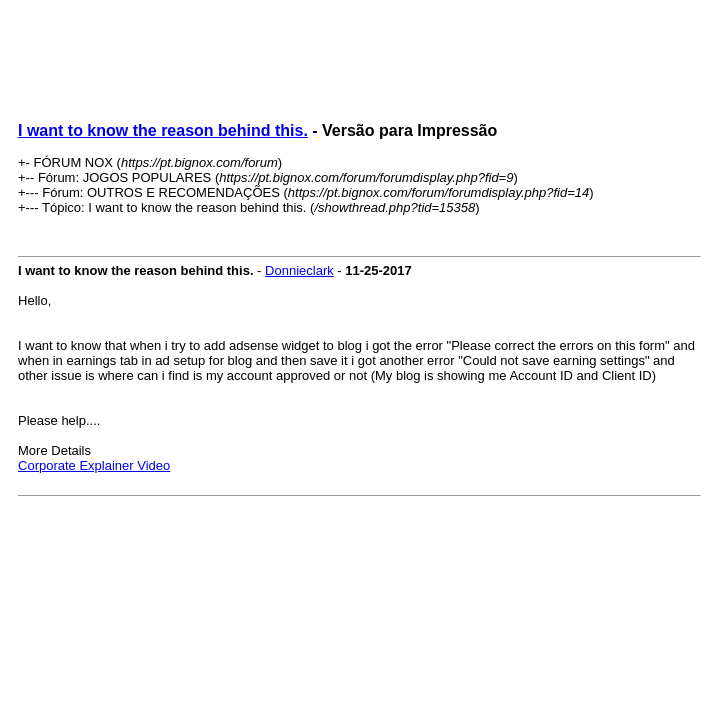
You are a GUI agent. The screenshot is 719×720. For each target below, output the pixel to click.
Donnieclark (299, 270)
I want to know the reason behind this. (163, 130)
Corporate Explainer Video (94, 465)
